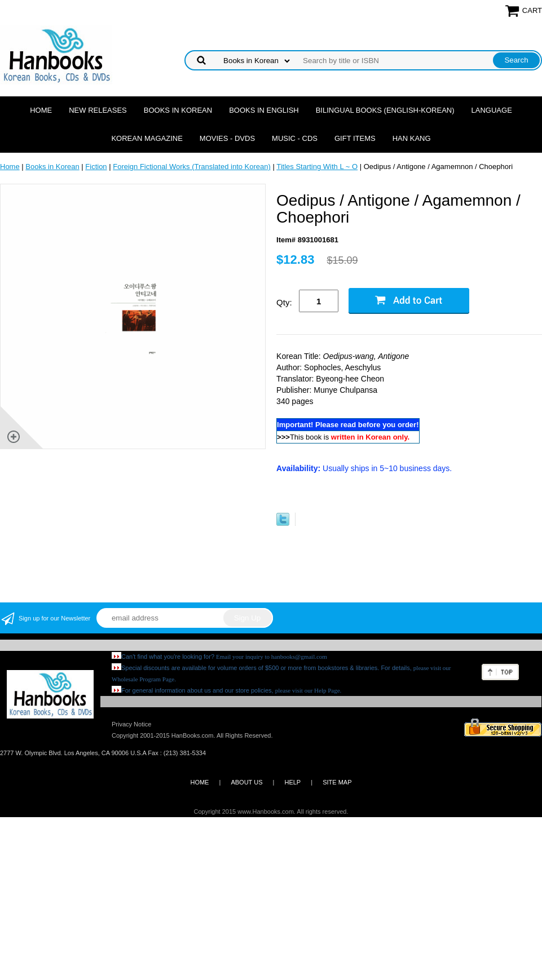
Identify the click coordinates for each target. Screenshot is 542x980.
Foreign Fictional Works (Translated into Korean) (192, 167)
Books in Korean (178, 110)
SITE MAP (337, 782)
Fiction (96, 167)
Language (492, 110)
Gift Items (355, 138)
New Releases (98, 110)
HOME (199, 782)
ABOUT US (246, 782)
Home (41, 110)
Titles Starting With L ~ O (317, 167)
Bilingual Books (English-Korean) (385, 110)
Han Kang (412, 138)
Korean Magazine (147, 138)
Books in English (264, 110)
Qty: (284, 302)
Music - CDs (295, 138)
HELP (292, 782)
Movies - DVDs (227, 138)
